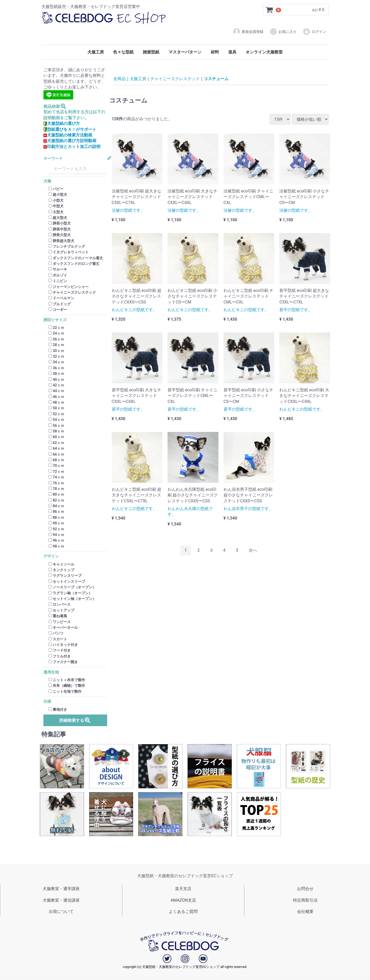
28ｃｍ (56, 345)
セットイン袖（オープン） (72, 599)
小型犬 (56, 200)
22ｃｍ (56, 328)
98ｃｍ (56, 546)
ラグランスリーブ (65, 576)
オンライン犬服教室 (264, 52)
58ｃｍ (56, 431)
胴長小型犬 (60, 224)
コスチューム (216, 79)
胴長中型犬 (60, 229)
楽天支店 (183, 889)
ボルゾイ (58, 275)
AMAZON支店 (183, 900)
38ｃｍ (56, 374)
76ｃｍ (56, 483)
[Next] (253, 551)
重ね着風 (58, 616)
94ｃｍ (56, 535)
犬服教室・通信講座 (61, 900)
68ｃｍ (56, 460)
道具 (232, 52)
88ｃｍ (56, 517)
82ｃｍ (56, 500)
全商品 (119, 79)
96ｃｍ (56, 541)
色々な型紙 (123, 52)
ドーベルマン (61, 298)
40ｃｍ (56, 380)
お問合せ (305, 889)
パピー (56, 189)
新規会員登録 (248, 32)
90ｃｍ (56, 523)
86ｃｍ (56, 512)
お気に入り (283, 32)
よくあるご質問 (183, 912)
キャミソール (61, 564)
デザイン (51, 556)
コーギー (58, 310)
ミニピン (58, 281)
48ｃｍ (56, 402)
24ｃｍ (56, 334)
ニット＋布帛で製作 (67, 680)
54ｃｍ (56, 420)
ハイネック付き (63, 645)
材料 (215, 52)
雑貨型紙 (151, 52)
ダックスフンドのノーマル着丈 (76, 258)
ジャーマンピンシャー (69, 287)
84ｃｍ (56, 506)
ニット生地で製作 (65, 691)
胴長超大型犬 (61, 241)
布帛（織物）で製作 (67, 686)
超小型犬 (58, 195)
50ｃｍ (56, 408)
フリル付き (60, 656)
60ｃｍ (56, 437)
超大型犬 (58, 218)
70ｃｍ (56, 466)
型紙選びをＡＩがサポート (70, 129)
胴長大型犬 (60, 235)
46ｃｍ (56, 397)
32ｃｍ (56, 356)
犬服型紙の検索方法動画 (68, 135)
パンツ (56, 633)
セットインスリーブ (67, 581)
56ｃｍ (56, 426)
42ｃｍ (56, 385)
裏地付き (58, 709)
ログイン (314, 32)
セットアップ (61, 610)
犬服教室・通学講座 (61, 889)
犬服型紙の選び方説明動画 (70, 141)
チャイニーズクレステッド (72, 292)
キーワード (53, 159)
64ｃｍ (56, 448)
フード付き (60, 651)
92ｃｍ (56, 529)
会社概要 (305, 912)
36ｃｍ (56, 368)
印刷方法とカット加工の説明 (72, 147)
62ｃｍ (56, 443)
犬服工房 (96, 52)
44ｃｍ (56, 391)
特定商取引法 (305, 900)
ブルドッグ (60, 304)
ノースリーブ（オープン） (72, 587)
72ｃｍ (56, 471)
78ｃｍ (56, 489)
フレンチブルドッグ (67, 246)
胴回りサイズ (55, 320)
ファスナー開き (63, 662)
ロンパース (60, 605)
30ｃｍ (56, 351)
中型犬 (56, 206)
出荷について (61, 912)
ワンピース (60, 622)
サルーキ (58, 270)
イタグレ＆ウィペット (69, 252)
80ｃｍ (56, 495)
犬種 (47, 181)
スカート (58, 639)
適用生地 (51, 672)
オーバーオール (63, 627)
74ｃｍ (56, 477)
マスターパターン (185, 52)
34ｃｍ (56, 362)
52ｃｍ (56, 414)
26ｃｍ (56, 339)
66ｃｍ (56, 454)
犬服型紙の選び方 (62, 123)
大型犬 (56, 212)
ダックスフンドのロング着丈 (74, 264)
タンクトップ (61, 570)
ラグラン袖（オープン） (70, 593)
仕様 (47, 702)
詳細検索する (75, 720)
